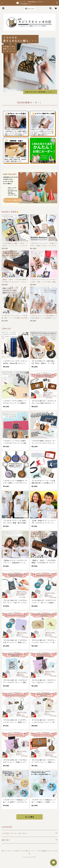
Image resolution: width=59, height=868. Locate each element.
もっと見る (30, 817)
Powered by (29, 857)
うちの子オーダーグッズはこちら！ (15, 833)
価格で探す (6, 840)
